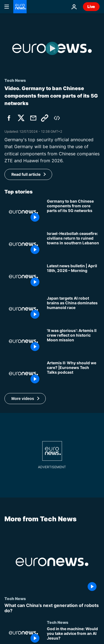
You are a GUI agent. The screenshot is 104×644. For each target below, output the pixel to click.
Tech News (15, 598)
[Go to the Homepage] (20, 7)
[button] (25, 399)
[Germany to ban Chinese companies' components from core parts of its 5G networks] (73, 212)
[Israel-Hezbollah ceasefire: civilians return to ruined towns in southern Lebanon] (73, 244)
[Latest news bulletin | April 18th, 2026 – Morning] (73, 277)
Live (91, 6)
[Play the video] (52, 48)
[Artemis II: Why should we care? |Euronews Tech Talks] (73, 374)
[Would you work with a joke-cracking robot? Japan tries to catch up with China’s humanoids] (73, 309)
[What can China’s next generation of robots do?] (52, 608)
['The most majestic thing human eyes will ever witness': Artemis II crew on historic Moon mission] (73, 341)
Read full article (26, 174)
